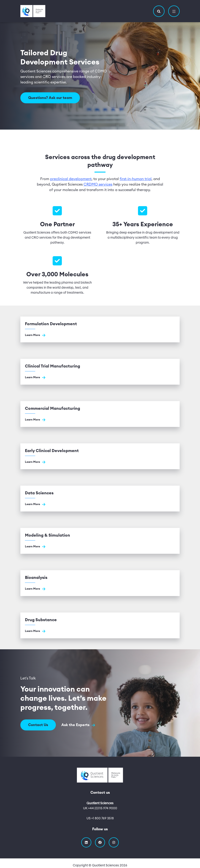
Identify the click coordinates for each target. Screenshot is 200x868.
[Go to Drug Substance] (100, 625)
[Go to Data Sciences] (100, 499)
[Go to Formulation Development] (100, 329)
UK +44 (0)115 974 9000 (100, 808)
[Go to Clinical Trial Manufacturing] (100, 372)
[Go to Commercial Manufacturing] (100, 414)
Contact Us (38, 725)
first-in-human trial (136, 179)
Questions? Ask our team (50, 98)
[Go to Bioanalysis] (100, 583)
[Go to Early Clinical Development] (100, 456)
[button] (159, 11)
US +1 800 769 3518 (100, 818)
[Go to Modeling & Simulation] (100, 541)
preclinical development (71, 179)
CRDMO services (98, 184)
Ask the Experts (78, 725)
